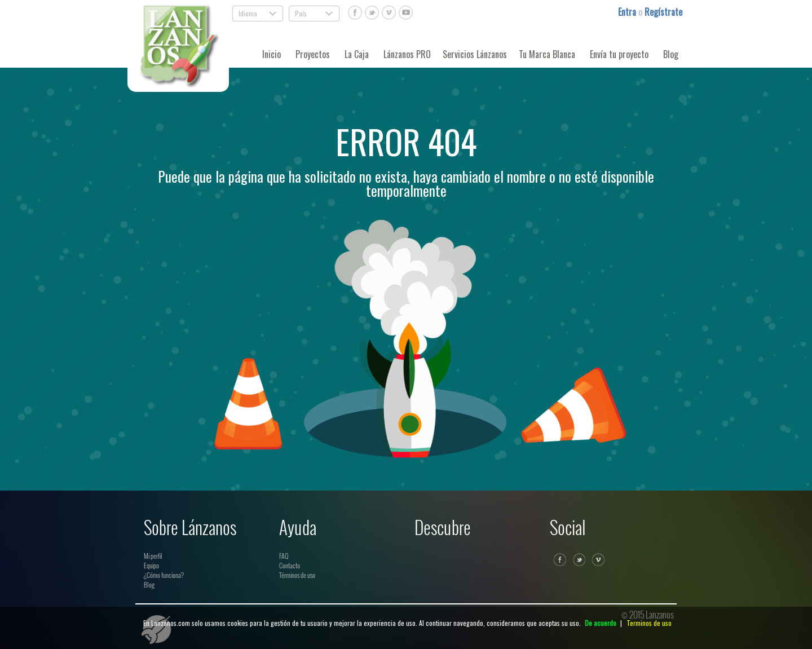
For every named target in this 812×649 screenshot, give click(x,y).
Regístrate (663, 12)
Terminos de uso (649, 623)
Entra (628, 12)
